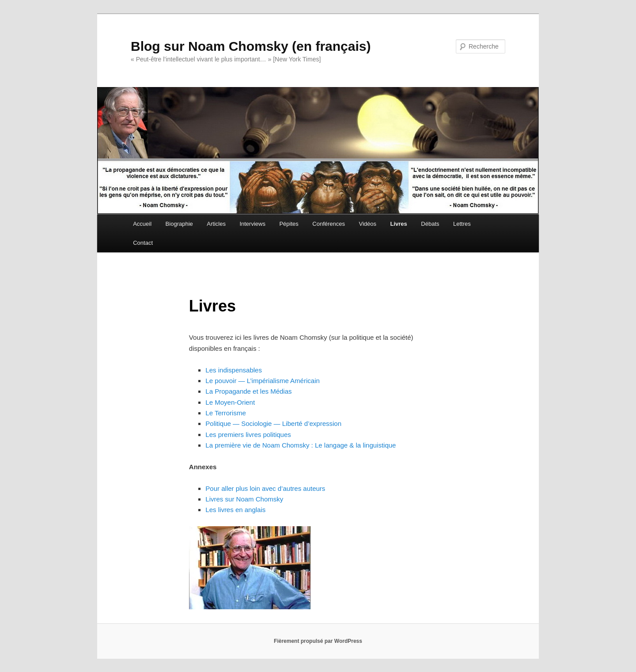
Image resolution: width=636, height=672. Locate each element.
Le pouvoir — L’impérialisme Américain (262, 381)
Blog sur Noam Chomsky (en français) (251, 46)
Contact (143, 243)
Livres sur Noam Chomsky (244, 499)
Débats (430, 224)
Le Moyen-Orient (230, 402)
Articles (216, 224)
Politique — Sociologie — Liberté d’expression (273, 423)
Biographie (179, 224)
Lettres (462, 224)
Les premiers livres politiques (248, 435)
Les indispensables (234, 370)
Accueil (142, 224)
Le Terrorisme (225, 413)
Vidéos (368, 224)
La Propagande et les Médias (248, 391)
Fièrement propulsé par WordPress (318, 641)
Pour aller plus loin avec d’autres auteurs (265, 488)
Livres (399, 224)
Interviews (252, 224)
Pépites (289, 224)
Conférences (329, 224)
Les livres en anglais (235, 510)
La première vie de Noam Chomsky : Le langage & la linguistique (301, 445)
